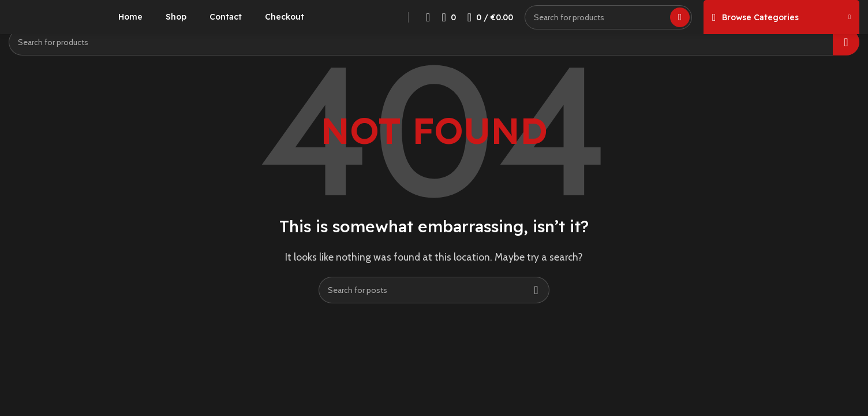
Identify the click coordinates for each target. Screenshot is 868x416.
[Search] (608, 26)
